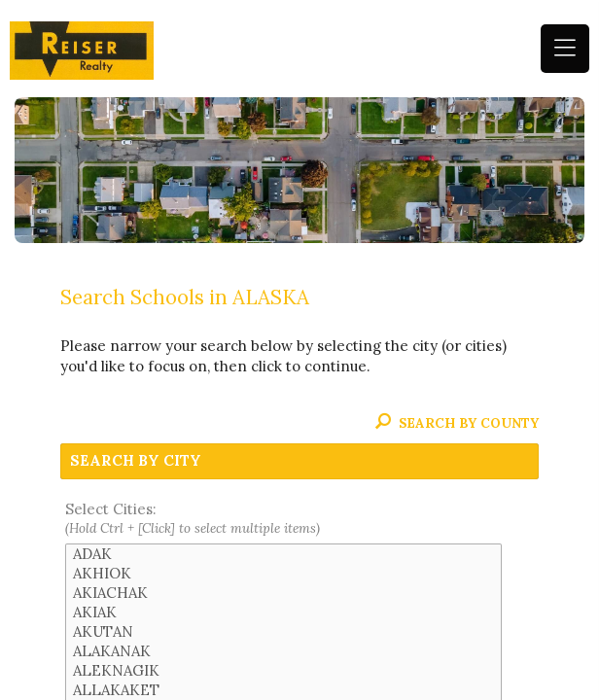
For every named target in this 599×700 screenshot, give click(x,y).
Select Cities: (300, 520)
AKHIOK (283, 574)
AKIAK (283, 612)
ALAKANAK (283, 651)
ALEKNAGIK (283, 671)
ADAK (283, 554)
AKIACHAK (283, 593)
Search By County (457, 423)
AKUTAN (283, 632)
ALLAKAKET (283, 690)
